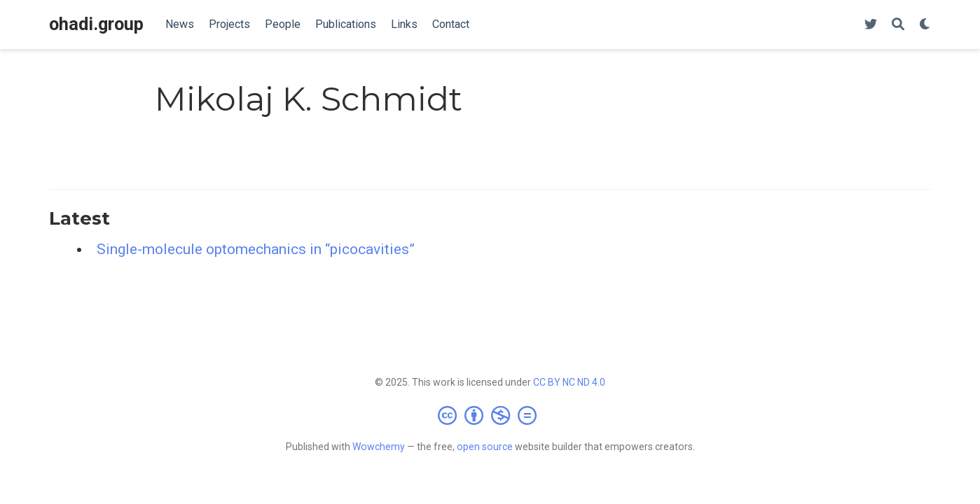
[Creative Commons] (490, 415)
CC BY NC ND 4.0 (569, 382)
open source (485, 447)
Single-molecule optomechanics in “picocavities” (256, 249)
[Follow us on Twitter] (871, 25)
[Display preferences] (925, 25)
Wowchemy (379, 447)
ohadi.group (96, 24)
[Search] (898, 25)
